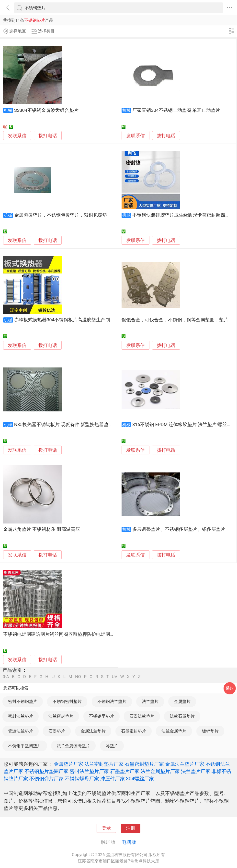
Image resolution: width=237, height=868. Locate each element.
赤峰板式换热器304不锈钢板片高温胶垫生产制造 (65, 320)
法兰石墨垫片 (182, 716)
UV (114, 677)
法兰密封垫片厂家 (104, 764)
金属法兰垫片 (93, 731)
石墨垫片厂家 (125, 771)
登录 (106, 828)
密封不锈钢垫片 (23, 701)
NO (78, 677)
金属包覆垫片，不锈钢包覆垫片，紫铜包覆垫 (61, 215)
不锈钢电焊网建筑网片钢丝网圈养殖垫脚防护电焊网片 (59, 634)
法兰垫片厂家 (196, 771)
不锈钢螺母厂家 (82, 779)
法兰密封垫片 (61, 716)
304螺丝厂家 (140, 779)
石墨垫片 (57, 731)
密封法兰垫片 (21, 716)
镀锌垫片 (210, 731)
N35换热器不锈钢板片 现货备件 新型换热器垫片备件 (68, 425)
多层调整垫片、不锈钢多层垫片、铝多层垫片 (179, 529)
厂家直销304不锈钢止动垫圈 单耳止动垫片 (176, 110)
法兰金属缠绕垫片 (73, 746)
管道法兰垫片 (21, 731)
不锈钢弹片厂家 (46, 779)
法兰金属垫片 (174, 731)
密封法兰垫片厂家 (89, 771)
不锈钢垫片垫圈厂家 (46, 771)
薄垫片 (112, 746)
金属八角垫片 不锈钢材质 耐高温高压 (41, 529)
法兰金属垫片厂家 (160, 771)
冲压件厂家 (113, 779)
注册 (131, 828)
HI (47, 677)
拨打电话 (48, 136)
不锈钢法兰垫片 (112, 701)
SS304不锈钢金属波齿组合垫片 (46, 110)
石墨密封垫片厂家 (144, 764)
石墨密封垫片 (134, 731)
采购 (230, 688)
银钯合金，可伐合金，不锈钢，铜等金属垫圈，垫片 (175, 320)
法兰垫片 (150, 701)
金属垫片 (182, 701)
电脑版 (129, 842)
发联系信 (17, 136)
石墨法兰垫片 (142, 716)
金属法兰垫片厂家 (185, 764)
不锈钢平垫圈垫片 (25, 746)
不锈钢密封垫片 (67, 701)
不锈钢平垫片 (102, 716)
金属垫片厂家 (68, 764)
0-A (6, 677)
